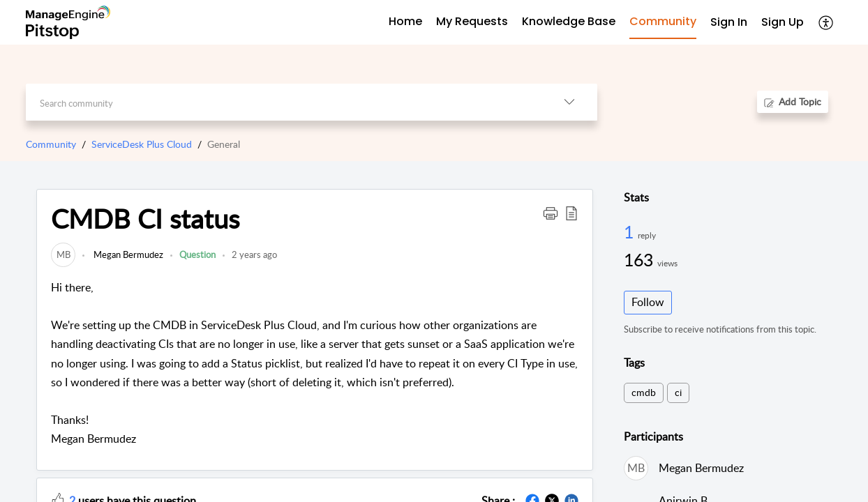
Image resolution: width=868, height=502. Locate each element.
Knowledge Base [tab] (569, 21)
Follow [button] (648, 302)
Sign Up (783, 22)
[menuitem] (729, 23)
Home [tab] (405, 21)
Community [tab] (663, 21)
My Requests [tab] (472, 21)
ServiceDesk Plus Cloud (142, 144)
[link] (63, 254)
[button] (826, 22)
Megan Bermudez (127, 254)
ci (678, 392)
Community (51, 144)
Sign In (729, 22)
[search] (284, 102)
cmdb (644, 392)
